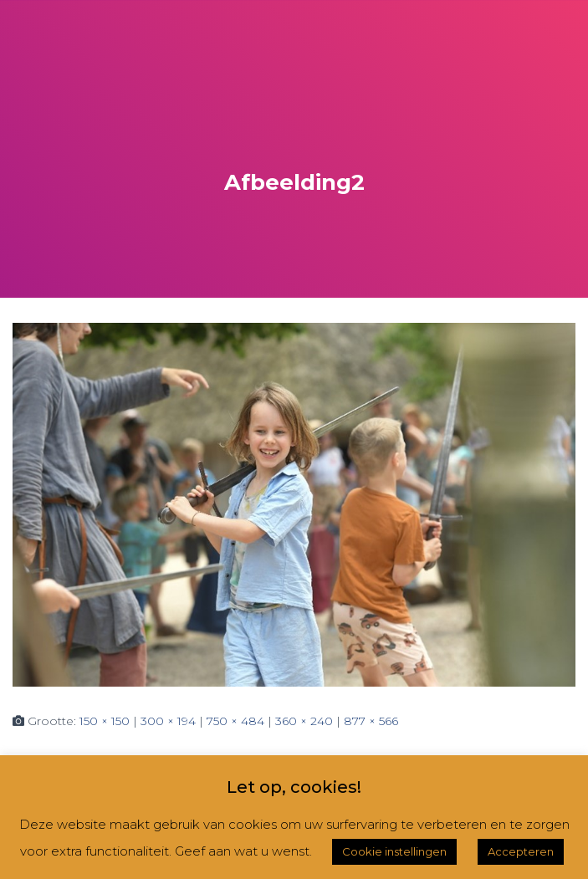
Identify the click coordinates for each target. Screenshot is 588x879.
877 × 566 (371, 721)
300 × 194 (168, 721)
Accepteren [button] (521, 851)
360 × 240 (304, 721)
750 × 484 (235, 721)
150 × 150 (105, 721)
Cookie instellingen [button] (394, 851)
